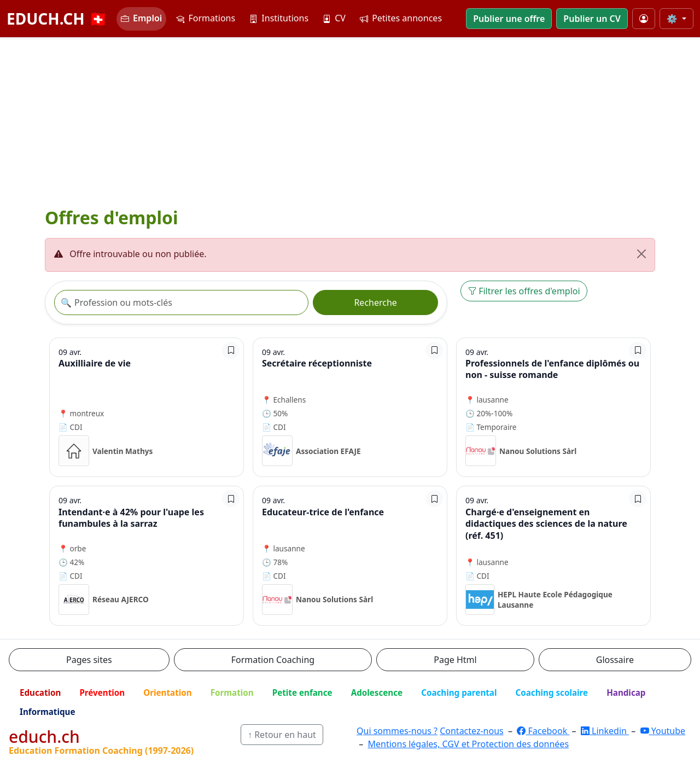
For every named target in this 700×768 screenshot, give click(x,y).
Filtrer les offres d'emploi (524, 291)
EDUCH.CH (57, 19)
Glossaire (615, 660)
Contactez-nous (472, 731)
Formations (206, 18)
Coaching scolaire (552, 693)
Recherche (375, 302)
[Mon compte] (644, 19)
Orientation (167, 693)
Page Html (455, 660)
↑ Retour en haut (282, 735)
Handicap (626, 693)
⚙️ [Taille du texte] (673, 19)
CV (334, 18)
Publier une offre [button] (509, 19)
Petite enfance (302, 693)
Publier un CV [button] (592, 19)
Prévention (102, 693)
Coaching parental (459, 693)
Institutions (279, 18)
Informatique (48, 712)
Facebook (543, 731)
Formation (232, 693)
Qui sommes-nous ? (397, 731)
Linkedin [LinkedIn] (605, 731)
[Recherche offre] (181, 302)
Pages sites (89, 660)
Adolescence (377, 693)
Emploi (141, 18)
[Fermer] (641, 254)
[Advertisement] (350, 120)
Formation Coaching (273, 660)
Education (40, 693)
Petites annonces (401, 18)
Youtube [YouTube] (663, 731)
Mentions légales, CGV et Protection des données (468, 744)
